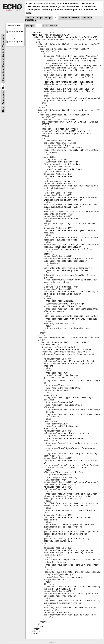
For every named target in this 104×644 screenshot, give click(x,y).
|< (32, 26)
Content (3, 53)
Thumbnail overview (70, 18)
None (3, 109)
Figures (3, 63)
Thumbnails (3, 41)
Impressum (52, 642)
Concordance (3, 98)
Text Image (37, 18)
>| (57, 26)
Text (28, 18)
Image (48, 18)
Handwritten (3, 75)
